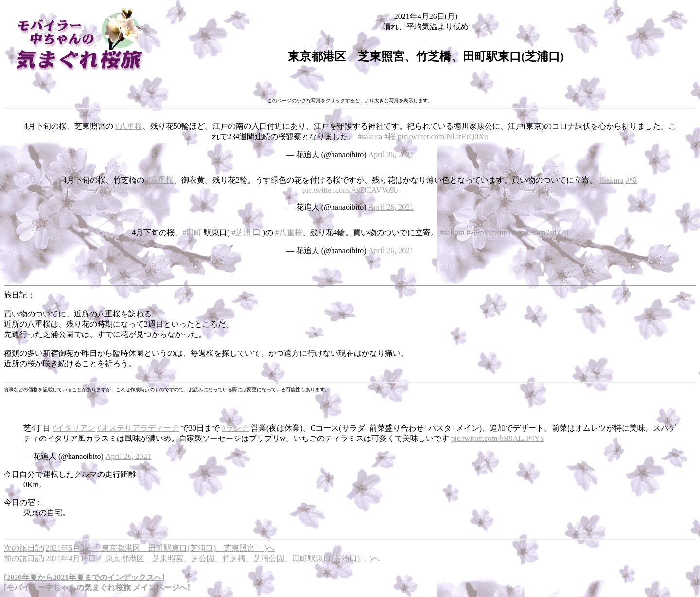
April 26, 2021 (391, 154)
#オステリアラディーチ (138, 428)
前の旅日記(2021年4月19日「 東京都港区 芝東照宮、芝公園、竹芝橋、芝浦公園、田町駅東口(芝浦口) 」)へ (192, 558)
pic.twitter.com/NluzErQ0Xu (443, 136)
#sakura (370, 136)
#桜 (390, 136)
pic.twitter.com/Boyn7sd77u (524, 233)
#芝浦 (241, 233)
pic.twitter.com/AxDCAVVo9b (350, 190)
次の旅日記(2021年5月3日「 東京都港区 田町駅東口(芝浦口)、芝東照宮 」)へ (139, 548)
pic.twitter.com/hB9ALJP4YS (498, 438)
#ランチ (235, 428)
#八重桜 (129, 126)
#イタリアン (74, 428)
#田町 (192, 233)
